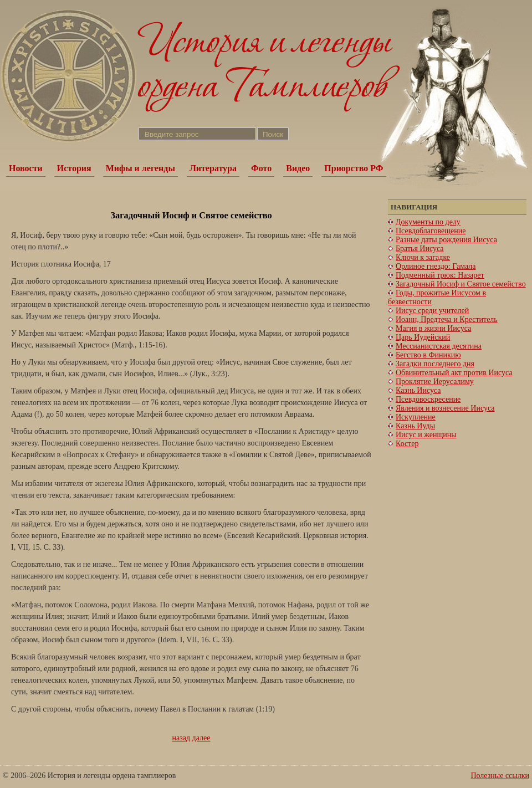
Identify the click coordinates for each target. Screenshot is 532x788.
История (74, 168)
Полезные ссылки (500, 776)
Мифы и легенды (140, 168)
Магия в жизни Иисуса (433, 328)
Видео (298, 168)
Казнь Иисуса (418, 390)
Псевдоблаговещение (431, 231)
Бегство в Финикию (428, 355)
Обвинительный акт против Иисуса (454, 373)
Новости (26, 168)
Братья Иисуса (420, 249)
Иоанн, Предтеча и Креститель (447, 319)
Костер (407, 444)
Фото (261, 168)
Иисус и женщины (426, 435)
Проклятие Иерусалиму (435, 382)
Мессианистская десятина (439, 346)
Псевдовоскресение (428, 399)
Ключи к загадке (423, 257)
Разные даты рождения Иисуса (446, 240)
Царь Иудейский (423, 337)
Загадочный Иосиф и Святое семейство (461, 284)
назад (181, 738)
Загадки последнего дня (435, 364)
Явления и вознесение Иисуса (445, 408)
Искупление (416, 417)
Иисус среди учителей (432, 311)
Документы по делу (428, 222)
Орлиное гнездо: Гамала (436, 266)
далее (201, 738)
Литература (213, 168)
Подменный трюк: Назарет (440, 275)
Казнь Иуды (415, 426)
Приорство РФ (354, 168)
